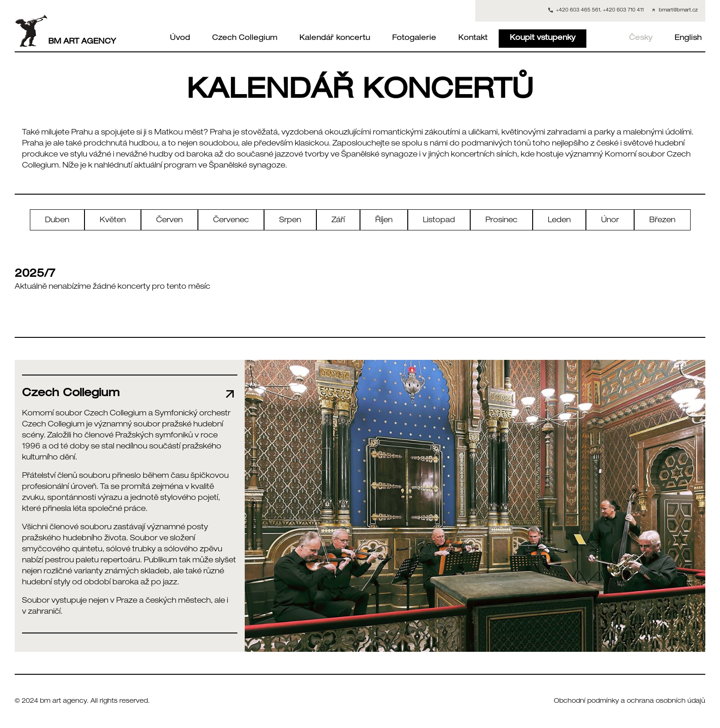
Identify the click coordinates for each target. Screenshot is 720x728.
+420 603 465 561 (578, 11)
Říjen (384, 221)
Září (338, 221)
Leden (559, 221)
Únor (610, 221)
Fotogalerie (414, 39)
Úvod (180, 39)
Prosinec (501, 221)
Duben (57, 221)
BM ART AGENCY (65, 31)
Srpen (290, 221)
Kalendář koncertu (335, 39)
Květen (113, 221)
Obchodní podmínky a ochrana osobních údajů (630, 701)
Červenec (231, 221)
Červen (169, 221)
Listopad (439, 221)
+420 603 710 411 (623, 11)
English (688, 39)
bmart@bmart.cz (678, 11)
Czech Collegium (245, 39)
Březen (662, 221)
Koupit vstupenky (543, 39)
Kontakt (473, 39)
